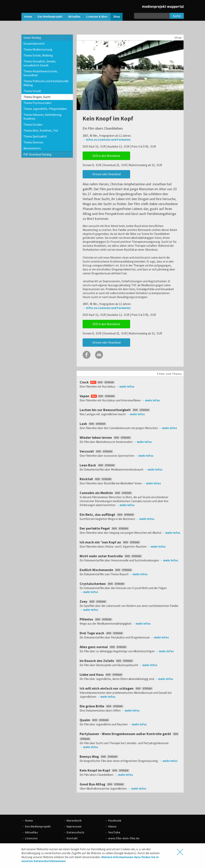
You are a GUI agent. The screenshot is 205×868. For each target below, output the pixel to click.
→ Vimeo (111, 826)
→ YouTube (112, 832)
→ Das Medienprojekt (36, 826)
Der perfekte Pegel (105, 528)
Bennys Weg (99, 756)
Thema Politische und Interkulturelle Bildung (46, 83)
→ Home (27, 820)
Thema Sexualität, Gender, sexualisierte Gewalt (40, 63)
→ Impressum (72, 826)
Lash (93, 424)
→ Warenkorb (72, 820)
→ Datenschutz (74, 832)
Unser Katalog (32, 38)
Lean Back (98, 465)
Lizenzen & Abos (97, 16)
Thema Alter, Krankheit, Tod (41, 130)
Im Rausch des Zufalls (107, 661)
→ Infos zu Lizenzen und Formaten (107, 140)
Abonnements (32, 148)
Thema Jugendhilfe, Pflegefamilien (45, 109)
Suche (177, 16)
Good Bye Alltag (102, 784)
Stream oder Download (106, 174)
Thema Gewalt (32, 91)
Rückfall (96, 479)
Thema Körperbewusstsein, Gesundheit (41, 73)
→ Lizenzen (30, 838)
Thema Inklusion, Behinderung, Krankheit (43, 117)
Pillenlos (96, 619)
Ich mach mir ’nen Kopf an (110, 542)
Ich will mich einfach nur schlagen (117, 688)
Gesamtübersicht (34, 44)
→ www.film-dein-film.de (122, 838)
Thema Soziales (33, 125)
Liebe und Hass (102, 675)
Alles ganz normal (104, 647)
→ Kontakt (70, 838)
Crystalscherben (103, 584)
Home (28, 16)
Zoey (93, 601)
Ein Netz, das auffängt (107, 514)
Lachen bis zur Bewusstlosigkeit (115, 410)
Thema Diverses (33, 142)
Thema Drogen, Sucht (37, 97)
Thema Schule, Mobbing (38, 55)
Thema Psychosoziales (37, 103)
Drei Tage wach (102, 633)
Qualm (95, 720)
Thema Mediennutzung (38, 49)
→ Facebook (113, 820)
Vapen (98, 396)
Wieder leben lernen (106, 437)
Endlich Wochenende (106, 570)
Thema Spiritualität (35, 136)
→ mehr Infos (125, 386)
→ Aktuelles (30, 832)
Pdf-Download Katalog (37, 154)
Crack (98, 382)
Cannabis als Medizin (106, 493)
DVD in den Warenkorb (106, 156)
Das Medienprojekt (50, 16)
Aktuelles (74, 16)
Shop (117, 16)
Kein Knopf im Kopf (105, 770)
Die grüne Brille (102, 706)
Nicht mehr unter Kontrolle (111, 556)
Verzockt (97, 451)
